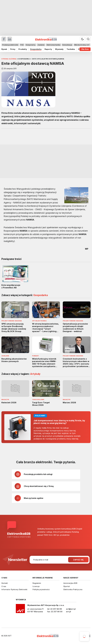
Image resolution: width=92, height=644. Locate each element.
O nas (4, 586)
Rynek (4, 49)
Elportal (66, 586)
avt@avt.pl (71, 609)
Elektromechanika (53, 45)
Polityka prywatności (41, 589)
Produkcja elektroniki (10, 45)
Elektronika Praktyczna (73, 589)
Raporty (48, 49)
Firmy (13, 49)
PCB (22, 45)
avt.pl (68, 612)
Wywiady (59, 49)
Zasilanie (41, 45)
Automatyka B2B (70, 583)
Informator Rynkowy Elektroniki (14, 589)
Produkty (23, 49)
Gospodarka (36, 49)
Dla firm (85, 49)
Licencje (36, 586)
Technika (71, 49)
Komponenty (31, 45)
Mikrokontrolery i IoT (82, 45)
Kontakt (5, 583)
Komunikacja (67, 45)
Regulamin (37, 583)
